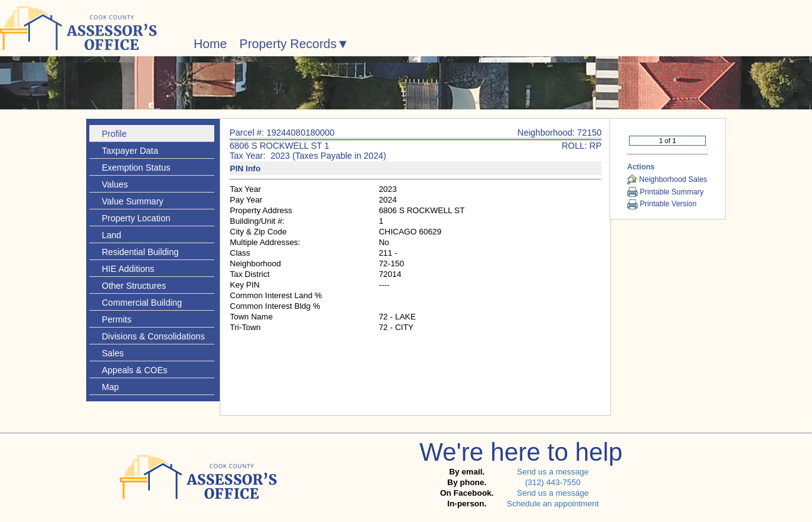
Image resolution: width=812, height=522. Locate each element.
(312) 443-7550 (552, 482)
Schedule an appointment (552, 504)
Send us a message (552, 472)
